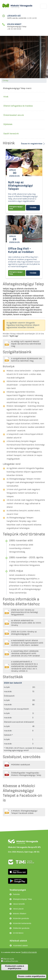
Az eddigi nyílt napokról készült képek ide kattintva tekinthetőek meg (26, 344)
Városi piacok (18, 909)
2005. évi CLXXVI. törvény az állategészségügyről (24, 633)
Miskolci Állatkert (20, 914)
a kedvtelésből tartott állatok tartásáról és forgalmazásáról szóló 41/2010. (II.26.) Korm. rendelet (27, 643)
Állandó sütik (9, 959)
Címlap (5, 81)
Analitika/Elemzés (11, 961)
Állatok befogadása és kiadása (18, 106)
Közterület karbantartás (22, 923)
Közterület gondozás (21, 918)
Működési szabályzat (21, 765)
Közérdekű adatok (21, 946)
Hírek (6, 97)
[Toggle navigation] (43, 6)
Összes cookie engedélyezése (32, 976)
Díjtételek (8, 124)
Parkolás (16, 894)
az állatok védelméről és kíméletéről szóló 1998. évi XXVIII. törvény (26, 623)
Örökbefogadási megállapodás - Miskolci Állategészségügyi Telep (26, 774)
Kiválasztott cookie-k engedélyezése (15, 967)
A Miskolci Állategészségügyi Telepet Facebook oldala (24, 812)
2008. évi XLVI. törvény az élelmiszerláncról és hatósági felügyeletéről (25, 612)
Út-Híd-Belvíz (18, 933)
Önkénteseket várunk (14, 115)
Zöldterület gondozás (21, 928)
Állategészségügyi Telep (22, 899)
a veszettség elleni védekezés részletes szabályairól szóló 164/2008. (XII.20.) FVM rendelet (26, 654)
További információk (29, 952)
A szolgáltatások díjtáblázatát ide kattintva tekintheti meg (26, 360)
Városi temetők (19, 904)
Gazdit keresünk (11, 134)
